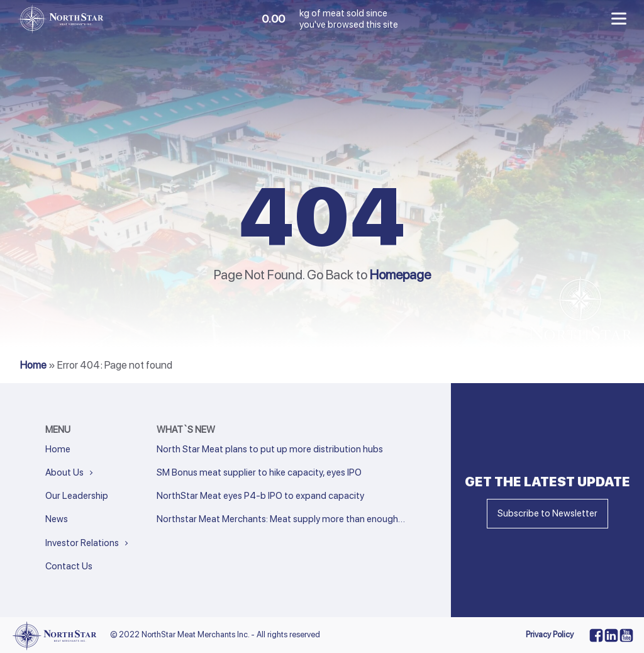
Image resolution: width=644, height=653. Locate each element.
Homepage (400, 275)
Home (33, 365)
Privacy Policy (550, 634)
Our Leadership (77, 496)
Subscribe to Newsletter (547, 513)
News (57, 519)
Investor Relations (82, 543)
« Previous (174, 537)
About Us (64, 472)
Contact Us (69, 566)
